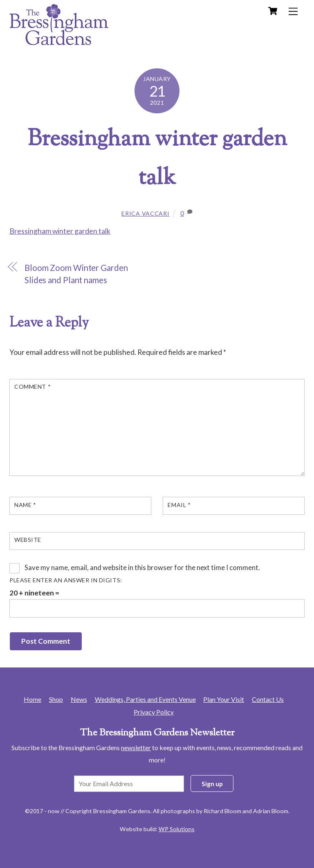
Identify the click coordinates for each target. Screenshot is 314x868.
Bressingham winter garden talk (60, 231)
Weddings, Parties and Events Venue (145, 699)
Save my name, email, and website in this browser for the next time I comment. (142, 567)
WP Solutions (177, 829)
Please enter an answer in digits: (66, 580)
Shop (56, 699)
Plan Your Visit (224, 699)
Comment (33, 387)
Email (179, 505)
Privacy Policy (154, 712)
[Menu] (293, 11)
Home (33, 699)
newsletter (136, 747)
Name (25, 505)
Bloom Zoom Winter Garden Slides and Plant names (76, 274)
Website (28, 540)
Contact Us (268, 699)
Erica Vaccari (145, 213)
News (79, 699)
